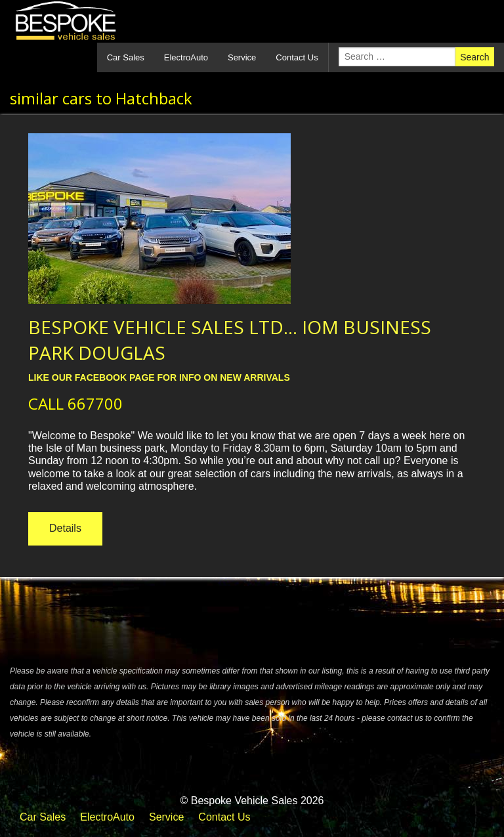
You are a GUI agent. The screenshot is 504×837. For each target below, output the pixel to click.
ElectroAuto (186, 57)
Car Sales (126, 57)
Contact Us (297, 57)
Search (474, 57)
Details (65, 528)
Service (242, 57)
